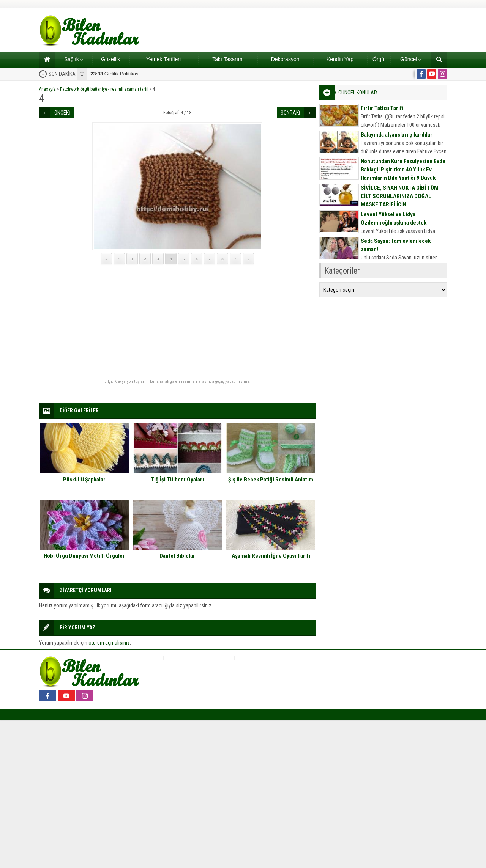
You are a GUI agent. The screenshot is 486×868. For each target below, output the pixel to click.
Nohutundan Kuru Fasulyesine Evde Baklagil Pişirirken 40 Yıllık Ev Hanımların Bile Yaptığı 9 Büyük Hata (403, 174)
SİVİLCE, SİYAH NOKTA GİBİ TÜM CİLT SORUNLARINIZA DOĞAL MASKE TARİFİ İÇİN (400, 196)
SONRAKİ (290, 113)
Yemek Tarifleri (163, 59)
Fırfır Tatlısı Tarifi (382, 108)
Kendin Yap (340, 59)
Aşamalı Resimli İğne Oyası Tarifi (271, 556)
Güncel (410, 59)
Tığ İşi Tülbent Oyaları (177, 480)
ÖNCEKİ (62, 113)
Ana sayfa (45, 59)
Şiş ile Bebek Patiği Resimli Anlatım (271, 480)
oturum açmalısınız (109, 643)
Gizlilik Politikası (115, 74)
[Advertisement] (177, 322)
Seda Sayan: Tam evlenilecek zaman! (396, 245)
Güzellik (110, 59)
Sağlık (73, 59)
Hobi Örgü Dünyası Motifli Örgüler (84, 556)
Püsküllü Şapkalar (84, 480)
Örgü (378, 59)
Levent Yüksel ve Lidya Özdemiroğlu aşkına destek (394, 219)
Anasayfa (47, 89)
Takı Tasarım (227, 59)
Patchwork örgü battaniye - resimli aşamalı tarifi (104, 89)
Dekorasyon (285, 59)
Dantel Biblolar (177, 556)
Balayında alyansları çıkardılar (397, 135)
